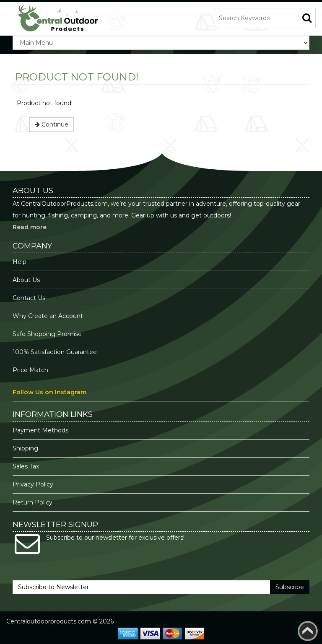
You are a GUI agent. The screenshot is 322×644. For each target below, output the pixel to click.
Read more (30, 227)
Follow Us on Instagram (49, 392)
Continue (52, 124)
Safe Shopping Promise (47, 334)
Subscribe (290, 587)
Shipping (25, 448)
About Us (26, 280)
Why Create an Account (48, 316)
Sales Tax (26, 466)
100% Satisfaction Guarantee (56, 352)
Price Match (30, 370)
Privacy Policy (34, 484)
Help (19, 262)
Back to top (308, 631)
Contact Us (29, 298)
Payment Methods (40, 430)
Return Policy (32, 502)
